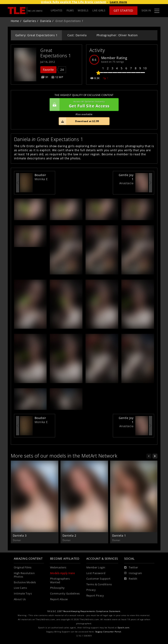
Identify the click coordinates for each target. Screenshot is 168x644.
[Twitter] (131, 568)
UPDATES (57, 10)
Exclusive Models (25, 582)
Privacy (91, 590)
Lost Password (96, 573)
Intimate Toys (23, 594)
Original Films (23, 567)
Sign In (146, 10)
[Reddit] (131, 579)
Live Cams (20, 588)
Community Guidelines (65, 594)
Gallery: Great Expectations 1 (36, 35)
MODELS (83, 10)
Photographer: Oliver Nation (117, 35)
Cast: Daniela (77, 35)
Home (15, 21)
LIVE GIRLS (99, 10)
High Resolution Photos (24, 575)
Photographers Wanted (60, 581)
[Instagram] (133, 573)
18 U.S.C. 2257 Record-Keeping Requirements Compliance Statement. (84, 611)
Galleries (30, 21)
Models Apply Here (63, 573)
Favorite (48, 70)
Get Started (123, 10)
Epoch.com (124, 628)
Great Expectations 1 (56, 53)
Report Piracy (95, 596)
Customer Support (98, 579)
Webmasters (58, 567)
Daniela (46, 21)
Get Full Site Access (83, 105)
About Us (20, 599)
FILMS (70, 10)
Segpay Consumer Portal (108, 632)
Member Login (96, 567)
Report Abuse (59, 599)
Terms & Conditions (99, 584)
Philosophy (57, 588)
